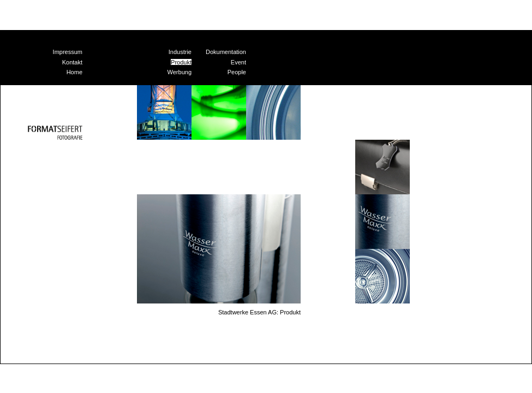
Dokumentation (226, 52)
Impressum (68, 52)
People (237, 72)
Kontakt (72, 62)
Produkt (181, 62)
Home (74, 72)
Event (238, 62)
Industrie (180, 52)
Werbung (180, 72)
